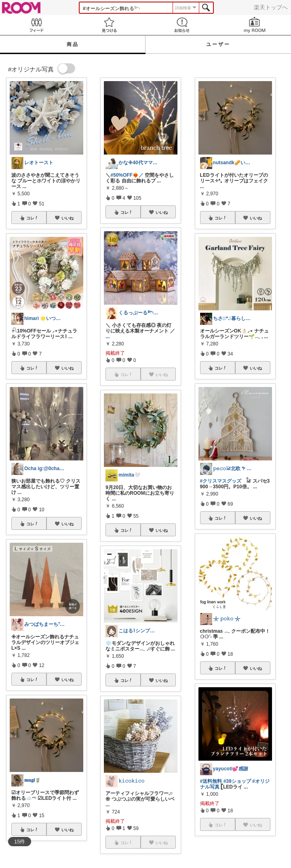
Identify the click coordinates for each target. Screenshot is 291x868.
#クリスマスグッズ (221, 481)
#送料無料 (211, 781)
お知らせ (182, 25)
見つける (109, 25)
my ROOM (255, 25)
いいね (67, 218)
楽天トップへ (271, 7)
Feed (36, 25)
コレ (32, 218)
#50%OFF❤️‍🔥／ (127, 175)
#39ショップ (237, 781)
